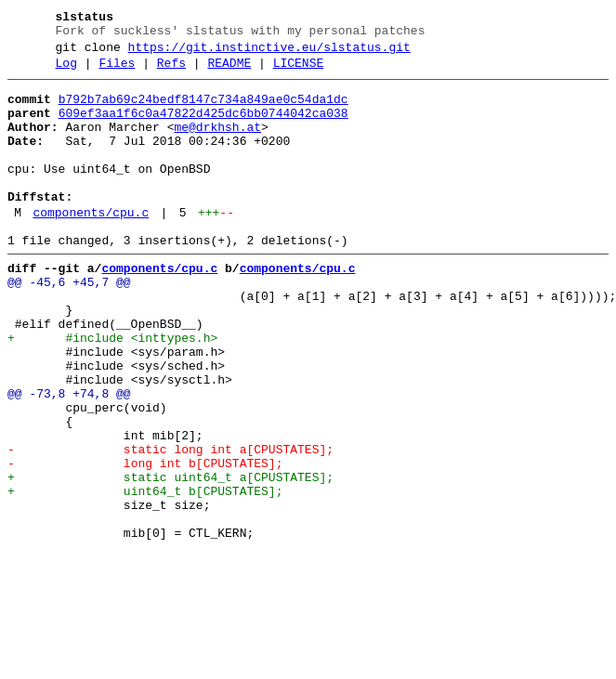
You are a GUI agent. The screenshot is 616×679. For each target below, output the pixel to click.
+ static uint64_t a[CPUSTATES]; (170, 558)
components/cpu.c (91, 246)
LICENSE (299, 72)
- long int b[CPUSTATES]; (145, 542)
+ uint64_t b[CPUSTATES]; (145, 575)
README (229, 72)
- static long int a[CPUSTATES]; (170, 525)
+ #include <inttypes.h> (112, 391)
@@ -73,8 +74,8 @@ (69, 458)
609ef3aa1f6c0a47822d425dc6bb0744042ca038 (203, 127)
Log (66, 72)
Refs (171, 72)
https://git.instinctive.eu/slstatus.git (269, 53)
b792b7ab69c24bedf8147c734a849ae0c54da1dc (203, 111)
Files (117, 72)
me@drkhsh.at (217, 144)
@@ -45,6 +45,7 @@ (69, 324)
